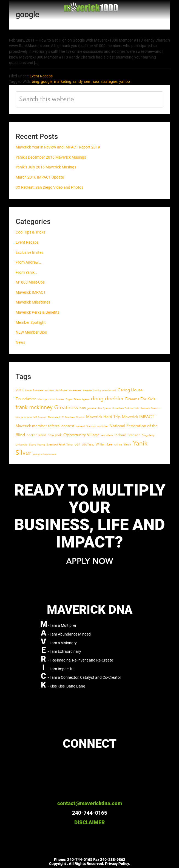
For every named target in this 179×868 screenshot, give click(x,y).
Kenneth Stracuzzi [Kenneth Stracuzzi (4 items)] (150, 408)
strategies (109, 82)
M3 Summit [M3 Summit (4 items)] (40, 417)
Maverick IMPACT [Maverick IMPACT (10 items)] (138, 417)
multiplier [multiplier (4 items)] (103, 426)
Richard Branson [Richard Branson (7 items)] (127, 435)
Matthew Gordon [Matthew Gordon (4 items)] (75, 417)
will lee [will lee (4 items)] (118, 445)
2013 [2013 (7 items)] (19, 390)
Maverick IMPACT (31, 292)
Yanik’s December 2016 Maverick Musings (51, 157)
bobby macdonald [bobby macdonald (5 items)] (105, 391)
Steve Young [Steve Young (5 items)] (37, 445)
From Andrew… (28, 262)
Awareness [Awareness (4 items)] (75, 391)
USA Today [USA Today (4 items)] (88, 445)
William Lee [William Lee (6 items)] (104, 444)
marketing (63, 82)
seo (96, 82)
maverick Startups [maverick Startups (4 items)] (86, 426)
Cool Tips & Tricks (30, 232)
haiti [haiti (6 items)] (83, 408)
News (20, 343)
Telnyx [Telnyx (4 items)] (70, 445)
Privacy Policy (117, 864)
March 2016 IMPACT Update (40, 177)
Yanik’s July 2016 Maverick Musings (46, 167)
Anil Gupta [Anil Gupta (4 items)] (61, 391)
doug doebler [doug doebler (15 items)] (107, 399)
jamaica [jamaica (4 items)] (92, 408)
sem (88, 82)
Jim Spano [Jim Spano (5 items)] (104, 408)
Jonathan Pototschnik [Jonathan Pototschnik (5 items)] (126, 408)
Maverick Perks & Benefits (38, 312)
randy (78, 82)
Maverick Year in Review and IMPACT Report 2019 (58, 147)
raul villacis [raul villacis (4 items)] (107, 435)
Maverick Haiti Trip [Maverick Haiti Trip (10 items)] (103, 417)
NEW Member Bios (31, 332)
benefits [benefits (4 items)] (87, 391)
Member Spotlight (31, 323)
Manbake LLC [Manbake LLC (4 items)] (56, 417)
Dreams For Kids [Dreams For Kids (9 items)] (140, 399)
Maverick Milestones (33, 302)
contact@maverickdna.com (90, 803)
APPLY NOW (89, 562)
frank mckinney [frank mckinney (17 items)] (34, 407)
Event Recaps (41, 76)
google (47, 82)
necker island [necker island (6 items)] (36, 435)
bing (35, 82)
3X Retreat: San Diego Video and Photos (49, 187)
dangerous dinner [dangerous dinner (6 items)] (51, 399)
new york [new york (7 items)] (55, 435)
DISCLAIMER (89, 823)
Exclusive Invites (29, 253)
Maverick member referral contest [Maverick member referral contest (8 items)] (45, 426)
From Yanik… (26, 273)
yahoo (125, 82)
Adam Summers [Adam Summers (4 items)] (34, 391)
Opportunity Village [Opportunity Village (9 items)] (81, 435)
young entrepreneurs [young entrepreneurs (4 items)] (45, 454)
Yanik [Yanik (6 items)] (127, 444)
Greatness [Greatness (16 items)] (66, 407)
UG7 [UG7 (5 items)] (77, 445)
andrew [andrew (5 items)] (49, 391)
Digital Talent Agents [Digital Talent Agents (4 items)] (78, 400)
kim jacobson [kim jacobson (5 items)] (24, 417)
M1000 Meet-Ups (30, 282)
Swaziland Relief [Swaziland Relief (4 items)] (56, 445)
